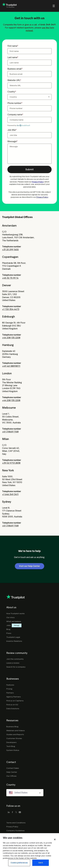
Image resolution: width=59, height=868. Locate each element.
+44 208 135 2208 (11, 338)
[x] (16, 812)
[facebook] (12, 812)
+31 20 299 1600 (10, 250)
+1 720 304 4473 (11, 309)
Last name (12, 57)
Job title (11, 130)
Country (11, 92)
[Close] (55, 849)
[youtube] (20, 812)
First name (12, 46)
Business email (14, 69)
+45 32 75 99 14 (10, 278)
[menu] (50, 6)
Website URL (14, 80)
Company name (15, 115)
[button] (29, 169)
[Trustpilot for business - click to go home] (9, 6)
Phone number (14, 103)
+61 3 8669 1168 (10, 432)
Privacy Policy (38, 182)
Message (12, 141)
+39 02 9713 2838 (11, 463)
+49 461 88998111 (11, 366)
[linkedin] (9, 812)
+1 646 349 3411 (10, 494)
